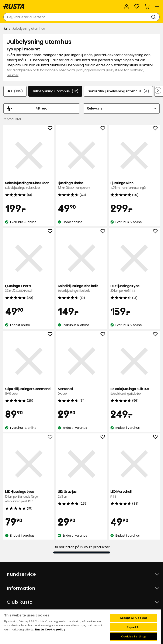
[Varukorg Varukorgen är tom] (147, 6)
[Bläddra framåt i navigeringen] (158, 90)
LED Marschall (134, 494)
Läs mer (13, 75)
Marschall (81, 391)
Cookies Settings (134, 636)
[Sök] (154, 17)
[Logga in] (126, 6)
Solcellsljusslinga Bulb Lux (134, 391)
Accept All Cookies (134, 618)
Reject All (133, 627)
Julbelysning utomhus (55, 91)
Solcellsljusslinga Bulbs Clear (29, 185)
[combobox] (77, 17)
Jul (5, 29)
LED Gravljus (81, 494)
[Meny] (157, 6)
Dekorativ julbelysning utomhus (118, 91)
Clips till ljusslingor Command (29, 391)
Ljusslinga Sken (134, 185)
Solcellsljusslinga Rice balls (81, 288)
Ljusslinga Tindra (81, 185)
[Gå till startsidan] (14, 6)
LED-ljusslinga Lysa (134, 288)
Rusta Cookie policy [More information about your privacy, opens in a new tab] (50, 629)
